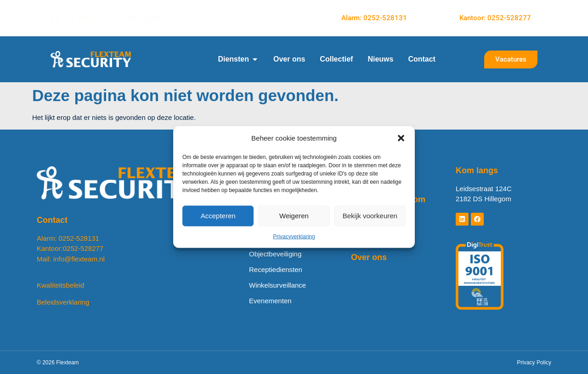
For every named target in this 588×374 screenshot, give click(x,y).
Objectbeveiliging (275, 254)
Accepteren (218, 216)
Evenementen (270, 301)
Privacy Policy (534, 363)
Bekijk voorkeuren (370, 216)
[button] (401, 138)
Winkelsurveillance (277, 285)
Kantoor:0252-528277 (70, 248)
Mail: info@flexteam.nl (71, 259)
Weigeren (294, 216)
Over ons (369, 257)
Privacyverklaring (294, 236)
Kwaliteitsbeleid (60, 285)
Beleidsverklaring (63, 302)
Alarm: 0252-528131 (68, 238)
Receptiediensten (276, 269)
